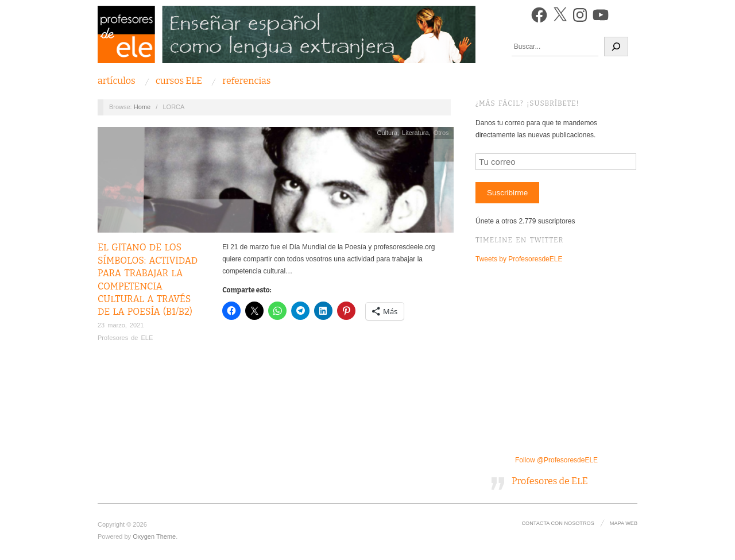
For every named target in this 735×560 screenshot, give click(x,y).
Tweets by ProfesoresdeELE (519, 259)
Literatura (415, 133)
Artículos (117, 81)
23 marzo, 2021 (121, 325)
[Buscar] (616, 47)
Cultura (387, 133)
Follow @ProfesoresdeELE (556, 460)
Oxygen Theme (154, 536)
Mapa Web (624, 523)
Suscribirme (507, 193)
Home (142, 107)
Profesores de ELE (125, 338)
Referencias (246, 81)
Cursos (179, 81)
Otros (441, 133)
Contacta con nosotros (558, 523)
